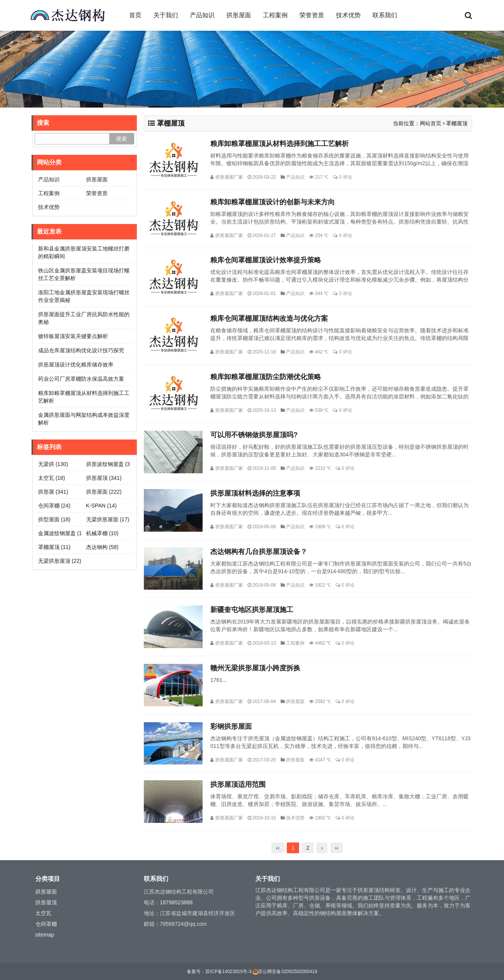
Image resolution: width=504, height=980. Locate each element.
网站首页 (431, 123)
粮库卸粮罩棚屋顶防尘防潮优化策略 (266, 377)
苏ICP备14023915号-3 (228, 972)
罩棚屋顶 (54, 547)
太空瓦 (52, 478)
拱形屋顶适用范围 (238, 784)
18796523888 (176, 902)
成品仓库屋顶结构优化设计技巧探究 (81, 350)
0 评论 (346, 177)
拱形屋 (53, 492)
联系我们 (385, 15)
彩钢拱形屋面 (231, 726)
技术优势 (348, 15)
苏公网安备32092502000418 (287, 972)
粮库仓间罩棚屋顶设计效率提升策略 (266, 260)
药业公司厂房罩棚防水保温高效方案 (81, 379)
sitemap (45, 935)
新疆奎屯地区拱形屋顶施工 (252, 610)
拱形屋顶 (104, 478)
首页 (135, 15)
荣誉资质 (312, 15)
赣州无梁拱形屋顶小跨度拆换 (255, 668)
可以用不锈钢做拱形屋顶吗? (254, 435)
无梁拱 (53, 464)
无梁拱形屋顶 (60, 561)
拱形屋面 (239, 15)
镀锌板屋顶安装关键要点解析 (73, 336)
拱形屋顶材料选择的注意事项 (255, 493)
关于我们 (166, 15)
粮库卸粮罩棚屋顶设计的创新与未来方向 (273, 202)
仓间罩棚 (54, 506)
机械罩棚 (102, 533)
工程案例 (275, 15)
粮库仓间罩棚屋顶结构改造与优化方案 (269, 318)
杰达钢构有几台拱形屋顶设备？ (259, 552)
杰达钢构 (102, 547)
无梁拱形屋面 (108, 519)
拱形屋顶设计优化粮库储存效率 (76, 365)
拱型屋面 (54, 519)
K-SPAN (101, 506)
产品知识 (202, 15)
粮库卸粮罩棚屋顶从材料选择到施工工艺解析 (279, 144)
